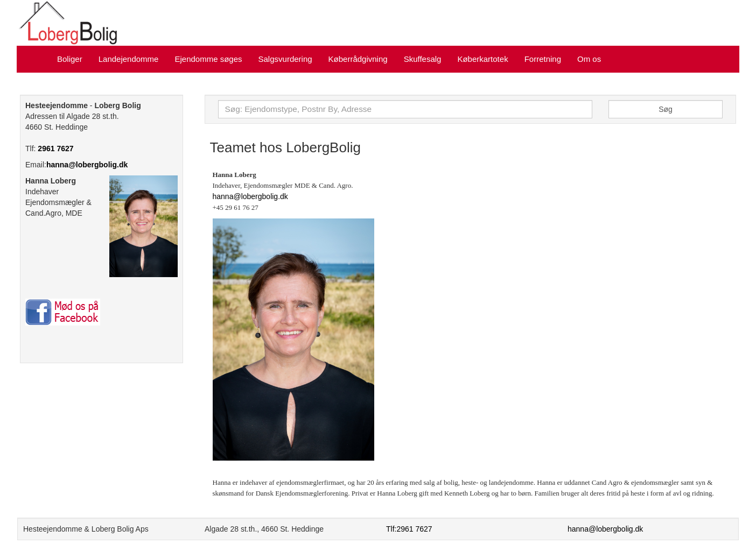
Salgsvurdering (285, 59)
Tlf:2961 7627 (409, 529)
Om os (589, 59)
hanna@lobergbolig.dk (87, 165)
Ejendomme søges (208, 59)
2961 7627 (55, 149)
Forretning (543, 59)
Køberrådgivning (358, 59)
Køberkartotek (482, 59)
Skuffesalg (423, 59)
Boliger (70, 59)
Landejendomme (129, 59)
